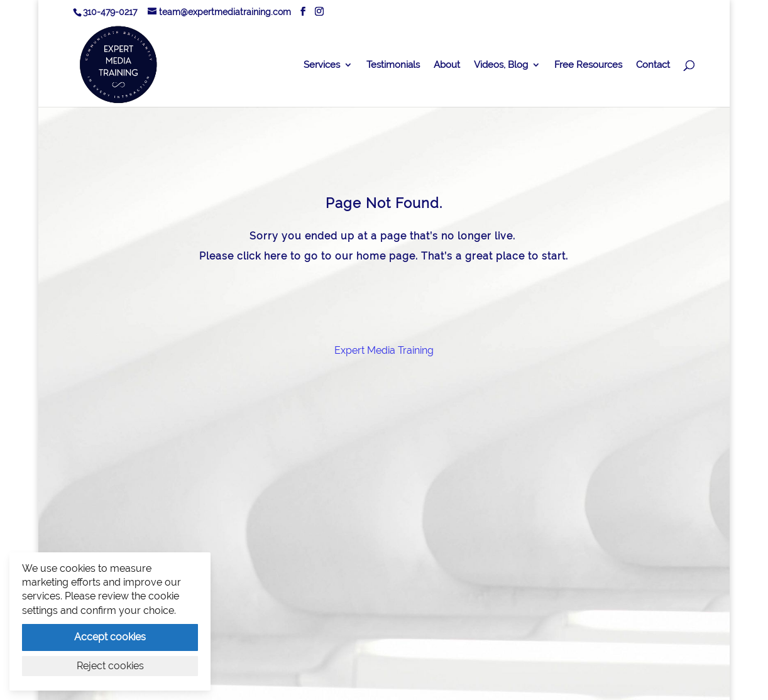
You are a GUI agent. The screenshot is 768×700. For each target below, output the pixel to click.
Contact (653, 65)
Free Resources (588, 65)
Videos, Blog (501, 65)
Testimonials (393, 65)
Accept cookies (110, 637)
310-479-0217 (110, 12)
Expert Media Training (384, 350)
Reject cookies (110, 666)
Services (322, 65)
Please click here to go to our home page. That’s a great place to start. (384, 256)
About (447, 65)
